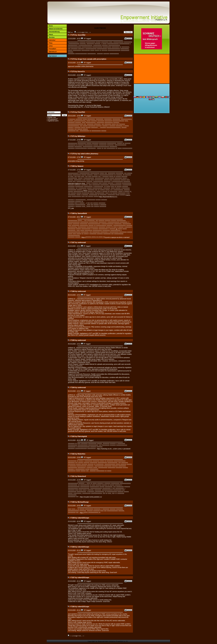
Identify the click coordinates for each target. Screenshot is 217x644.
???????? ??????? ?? (75, 202)
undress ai (71, 250)
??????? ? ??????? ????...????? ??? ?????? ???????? (87, 207)
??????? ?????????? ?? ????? (101, 471)
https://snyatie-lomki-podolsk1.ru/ (91, 497)
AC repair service (83, 564)
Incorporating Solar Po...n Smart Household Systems (86, 107)
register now (52, 117)
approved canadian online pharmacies (81, 66)
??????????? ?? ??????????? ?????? (93, 131)
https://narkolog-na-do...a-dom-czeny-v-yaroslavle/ (114, 449)
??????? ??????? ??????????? (108, 54)
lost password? (53, 119)
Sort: (69, 32)
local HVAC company (84, 593)
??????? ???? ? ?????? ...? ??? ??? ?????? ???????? (87, 203)
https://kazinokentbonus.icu (108, 197)
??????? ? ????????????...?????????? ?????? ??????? (87, 200)
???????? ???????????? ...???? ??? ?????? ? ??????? (87, 205)
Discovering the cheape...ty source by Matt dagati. (85, 105)
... (88, 32)
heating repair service (84, 533)
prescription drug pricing (76, 161)
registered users (53, 121)
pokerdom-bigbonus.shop (76, 183)
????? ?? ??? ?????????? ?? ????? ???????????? (115, 149)
